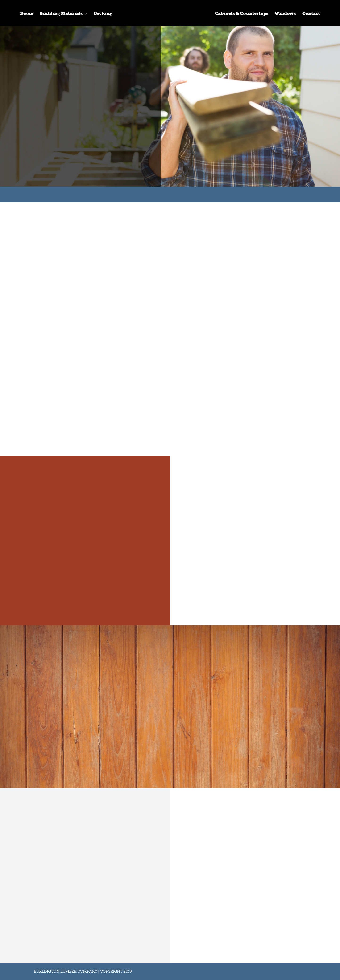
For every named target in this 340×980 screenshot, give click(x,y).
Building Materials (61, 14)
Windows (285, 14)
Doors (27, 14)
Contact (311, 14)
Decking (103, 14)
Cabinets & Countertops (242, 14)
